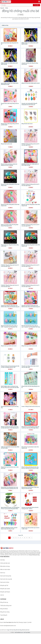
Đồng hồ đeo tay (4, 602)
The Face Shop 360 (14, 630)
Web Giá (24, 630)
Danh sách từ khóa (5, 582)
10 (29, 538)
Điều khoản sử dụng (5, 566)
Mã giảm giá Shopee (5, 592)
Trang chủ (2, 8)
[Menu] (39, 2)
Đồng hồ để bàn (4, 609)
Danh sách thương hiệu (6, 576)
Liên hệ (2, 595)
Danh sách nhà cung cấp (6, 579)
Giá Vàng (20, 630)
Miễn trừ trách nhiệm (5, 570)
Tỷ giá (8, 630)
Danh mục (3, 573)
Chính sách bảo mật (5, 563)
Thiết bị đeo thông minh (6, 606)
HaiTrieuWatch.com (19, 632)
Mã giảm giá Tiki (4, 585)
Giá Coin (28, 630)
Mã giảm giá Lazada (5, 589)
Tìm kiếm (36, 5)
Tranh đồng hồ (4, 615)
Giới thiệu (3, 560)
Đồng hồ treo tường (5, 612)
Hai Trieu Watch (27, 632)
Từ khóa (6, 8)
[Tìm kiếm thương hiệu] (17, 5)
